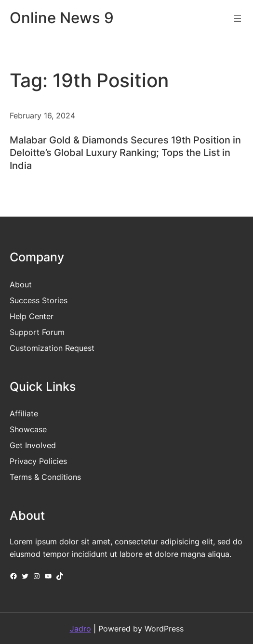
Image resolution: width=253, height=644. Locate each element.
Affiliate (24, 413)
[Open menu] (238, 18)
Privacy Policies (38, 461)
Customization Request (52, 348)
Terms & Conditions (45, 477)
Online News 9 (62, 18)
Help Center (32, 316)
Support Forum (37, 332)
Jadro (80, 629)
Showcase (28, 429)
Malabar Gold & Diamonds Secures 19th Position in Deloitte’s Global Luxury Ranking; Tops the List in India (125, 153)
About (21, 284)
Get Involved (33, 445)
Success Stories (39, 300)
